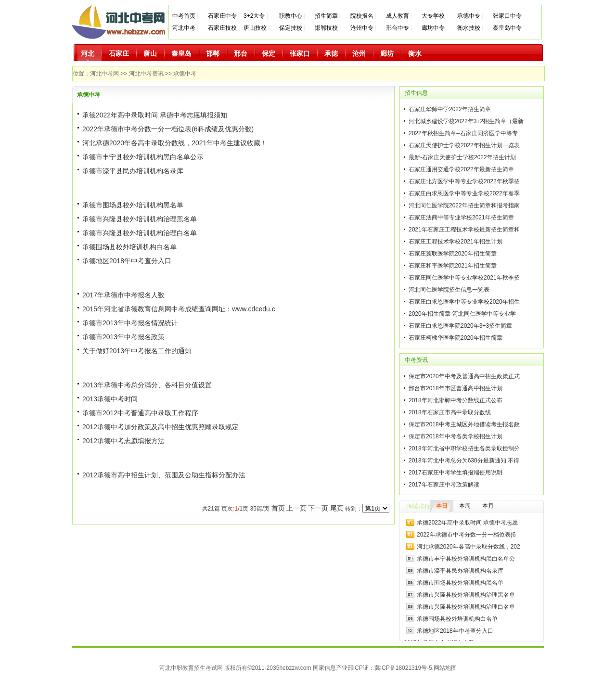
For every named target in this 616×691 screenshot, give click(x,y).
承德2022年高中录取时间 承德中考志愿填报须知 (155, 115)
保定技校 (291, 28)
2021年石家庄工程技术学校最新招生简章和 (464, 230)
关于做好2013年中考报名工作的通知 (137, 351)
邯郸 (213, 53)
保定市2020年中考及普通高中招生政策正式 (464, 376)
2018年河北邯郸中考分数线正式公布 (456, 400)
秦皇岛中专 (507, 28)
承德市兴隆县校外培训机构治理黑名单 (140, 219)
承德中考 (185, 74)
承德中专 (469, 16)
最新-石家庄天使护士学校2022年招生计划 (462, 157)
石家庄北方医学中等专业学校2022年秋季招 (464, 181)
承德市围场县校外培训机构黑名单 (133, 205)
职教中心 (291, 16)
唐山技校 (255, 28)
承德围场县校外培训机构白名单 (129, 247)
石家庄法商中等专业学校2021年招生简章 (461, 218)
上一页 (296, 508)
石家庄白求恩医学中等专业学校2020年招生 (464, 302)
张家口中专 (507, 16)
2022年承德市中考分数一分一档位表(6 (466, 535)
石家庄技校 (222, 28)
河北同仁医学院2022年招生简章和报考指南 (464, 205)
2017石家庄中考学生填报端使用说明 (456, 473)
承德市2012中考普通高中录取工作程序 (140, 413)
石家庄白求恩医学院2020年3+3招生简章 (460, 326)
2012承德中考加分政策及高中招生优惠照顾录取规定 (160, 427)
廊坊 (387, 53)
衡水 (415, 53)
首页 (278, 508)
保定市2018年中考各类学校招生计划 (456, 436)
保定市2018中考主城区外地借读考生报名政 (464, 424)
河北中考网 (104, 74)
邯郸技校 (326, 28)
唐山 (150, 53)
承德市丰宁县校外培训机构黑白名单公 (466, 559)
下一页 (318, 508)
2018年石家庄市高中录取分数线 (450, 412)
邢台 (241, 53)
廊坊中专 (433, 28)
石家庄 (119, 53)
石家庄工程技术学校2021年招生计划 (456, 242)
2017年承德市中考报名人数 (123, 295)
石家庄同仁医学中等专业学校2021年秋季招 (464, 278)
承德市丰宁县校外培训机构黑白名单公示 (143, 157)
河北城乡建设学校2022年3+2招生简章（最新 (466, 121)
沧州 (359, 53)
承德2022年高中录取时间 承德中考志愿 (467, 523)
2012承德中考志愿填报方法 (123, 441)
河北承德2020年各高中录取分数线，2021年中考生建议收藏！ (175, 143)
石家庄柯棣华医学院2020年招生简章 (456, 338)
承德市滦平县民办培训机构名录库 (133, 171)
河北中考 (184, 28)
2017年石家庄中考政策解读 (444, 485)
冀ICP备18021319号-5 (403, 668)
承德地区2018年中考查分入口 (127, 261)
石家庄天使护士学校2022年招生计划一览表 (464, 145)
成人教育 (398, 16)
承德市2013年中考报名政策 (123, 337)
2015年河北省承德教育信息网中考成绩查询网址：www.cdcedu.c (179, 309)
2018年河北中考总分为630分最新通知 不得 (464, 461)
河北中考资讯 (146, 74)
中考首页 (184, 16)
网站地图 (445, 668)
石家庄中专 (222, 16)
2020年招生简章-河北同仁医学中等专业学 (462, 314)
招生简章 (326, 16)
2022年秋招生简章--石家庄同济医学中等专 (463, 133)
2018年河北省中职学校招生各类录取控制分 (464, 448)
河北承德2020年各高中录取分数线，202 (468, 547)
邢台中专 (398, 28)
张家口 (300, 53)
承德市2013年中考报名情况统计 (130, 323)
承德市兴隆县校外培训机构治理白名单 (140, 233)
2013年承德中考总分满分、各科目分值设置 (147, 385)
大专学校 (433, 16)
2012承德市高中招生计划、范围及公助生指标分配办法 (164, 475)
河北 (88, 53)
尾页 (337, 508)
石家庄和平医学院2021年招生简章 (453, 266)
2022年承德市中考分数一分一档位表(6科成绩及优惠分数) (168, 129)
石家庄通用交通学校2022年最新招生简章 (461, 169)
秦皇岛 (181, 53)
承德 (331, 53)
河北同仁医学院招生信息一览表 (449, 290)
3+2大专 (254, 16)
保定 (269, 53)
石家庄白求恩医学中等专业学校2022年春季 (464, 193)
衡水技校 (469, 28)
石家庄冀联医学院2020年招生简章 (453, 254)
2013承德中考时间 (110, 399)
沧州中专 (362, 28)
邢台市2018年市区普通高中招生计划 (456, 388)
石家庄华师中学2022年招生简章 (450, 109)
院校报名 (362, 16)
